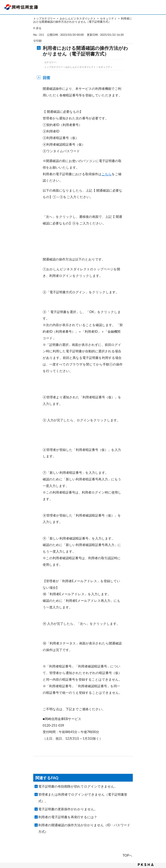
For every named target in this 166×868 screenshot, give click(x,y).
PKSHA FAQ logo (146, 865)
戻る (39, 28)
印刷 (39, 41)
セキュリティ (108, 18)
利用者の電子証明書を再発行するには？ (68, 817)
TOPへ (127, 855)
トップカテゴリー (44, 18)
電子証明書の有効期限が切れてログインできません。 (78, 786)
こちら (107, 174)
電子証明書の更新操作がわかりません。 (68, 809)
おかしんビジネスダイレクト (78, 18)
